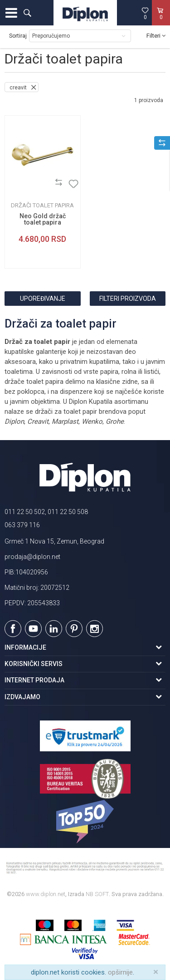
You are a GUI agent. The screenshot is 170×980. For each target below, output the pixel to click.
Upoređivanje (43, 299)
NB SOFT (97, 894)
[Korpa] (161, 22)
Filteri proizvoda (128, 299)
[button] (27, 13)
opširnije (120, 972)
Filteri (156, 36)
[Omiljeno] (145, 13)
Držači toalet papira (42, 205)
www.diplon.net (46, 894)
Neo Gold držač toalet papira (43, 219)
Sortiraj (18, 36)
